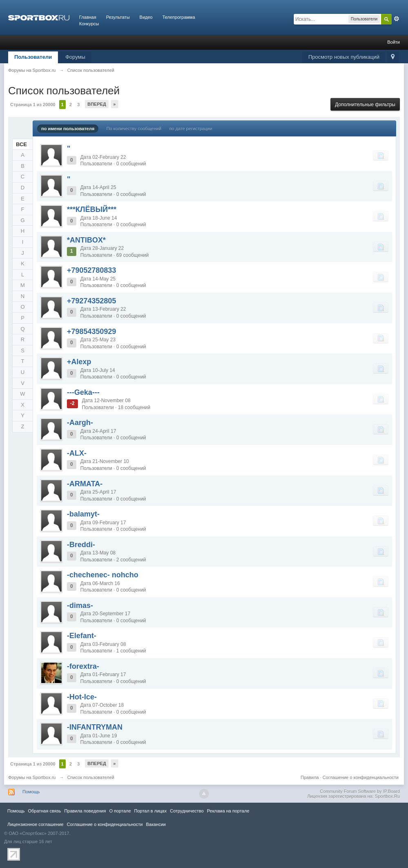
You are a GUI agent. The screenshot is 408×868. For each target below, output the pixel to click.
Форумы (75, 57)
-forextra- (83, 666)
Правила (310, 777)
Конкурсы (89, 24)
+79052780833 (92, 270)
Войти (394, 42)
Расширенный (397, 19)
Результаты (118, 17)
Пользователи (33, 57)
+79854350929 (92, 332)
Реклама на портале (228, 811)
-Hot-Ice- (82, 697)
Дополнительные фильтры (365, 105)
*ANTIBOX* (86, 240)
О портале (120, 811)
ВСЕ (21, 144)
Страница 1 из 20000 (33, 105)
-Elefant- (82, 636)
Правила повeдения (85, 811)
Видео (146, 17)
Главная (88, 17)
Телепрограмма (179, 17)
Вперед (97, 104)
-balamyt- (83, 514)
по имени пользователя (68, 129)
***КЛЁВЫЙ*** (92, 209)
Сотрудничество (187, 811)
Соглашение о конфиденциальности (361, 777)
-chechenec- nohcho (103, 575)
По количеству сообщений (134, 129)
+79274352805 (92, 301)
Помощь (31, 792)
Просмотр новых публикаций (344, 57)
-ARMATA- (85, 484)
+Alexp (79, 362)
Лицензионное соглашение (35, 824)
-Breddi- (81, 545)
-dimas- (80, 605)
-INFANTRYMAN (95, 727)
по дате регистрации (191, 129)
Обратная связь (44, 811)
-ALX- (77, 453)
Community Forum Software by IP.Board (360, 791)
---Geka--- (83, 392)
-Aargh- (80, 423)
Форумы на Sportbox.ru (32, 777)
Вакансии (156, 824)
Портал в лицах (151, 811)
